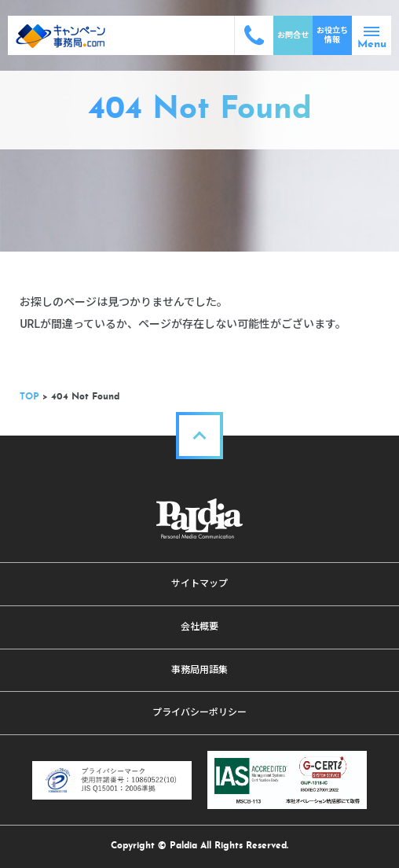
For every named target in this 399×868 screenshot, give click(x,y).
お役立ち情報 (332, 35)
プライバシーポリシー (199, 712)
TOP (29, 397)
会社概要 (199, 627)
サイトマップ (199, 583)
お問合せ (293, 35)
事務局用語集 (199, 670)
